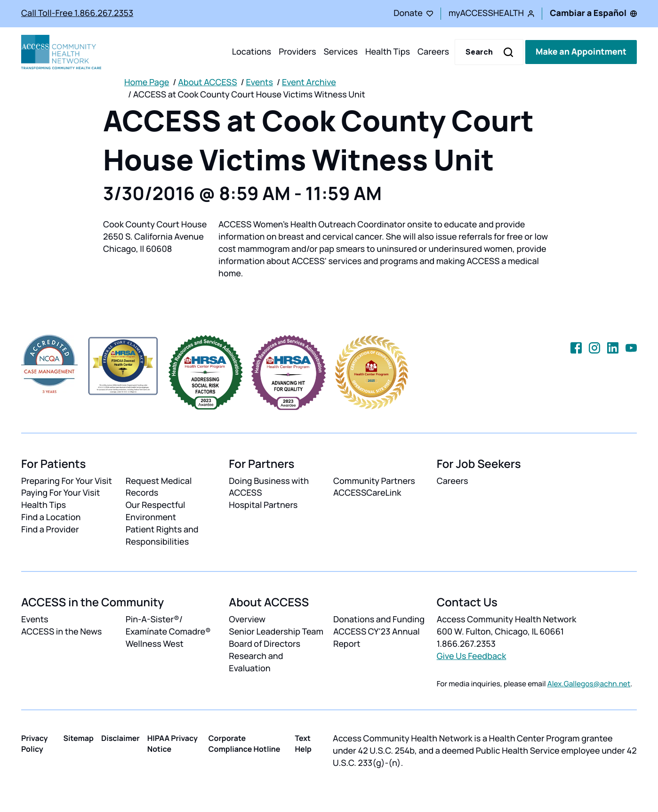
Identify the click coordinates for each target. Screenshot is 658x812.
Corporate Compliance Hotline (245, 744)
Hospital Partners (263, 505)
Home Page (147, 82)
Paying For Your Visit (60, 493)
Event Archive (309, 82)
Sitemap (79, 738)
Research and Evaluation (256, 662)
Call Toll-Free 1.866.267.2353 (77, 13)
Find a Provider (50, 530)
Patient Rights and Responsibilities (162, 536)
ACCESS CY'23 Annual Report (377, 638)
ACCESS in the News (61, 632)
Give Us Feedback (472, 656)
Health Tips (388, 52)
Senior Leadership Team (276, 632)
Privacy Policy (35, 744)
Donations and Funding (379, 619)
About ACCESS (207, 82)
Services (341, 52)
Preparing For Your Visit (67, 481)
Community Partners (374, 481)
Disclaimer (120, 738)
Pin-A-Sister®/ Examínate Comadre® (168, 626)
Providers (297, 52)
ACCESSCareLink (367, 493)
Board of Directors (265, 644)
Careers (433, 52)
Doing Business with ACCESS (269, 487)
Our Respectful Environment (156, 511)
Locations (252, 52)
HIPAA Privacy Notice (173, 744)
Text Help (303, 744)
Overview (247, 619)
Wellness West (155, 644)
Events (259, 82)
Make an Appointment (581, 52)
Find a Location (51, 517)
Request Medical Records (159, 487)
